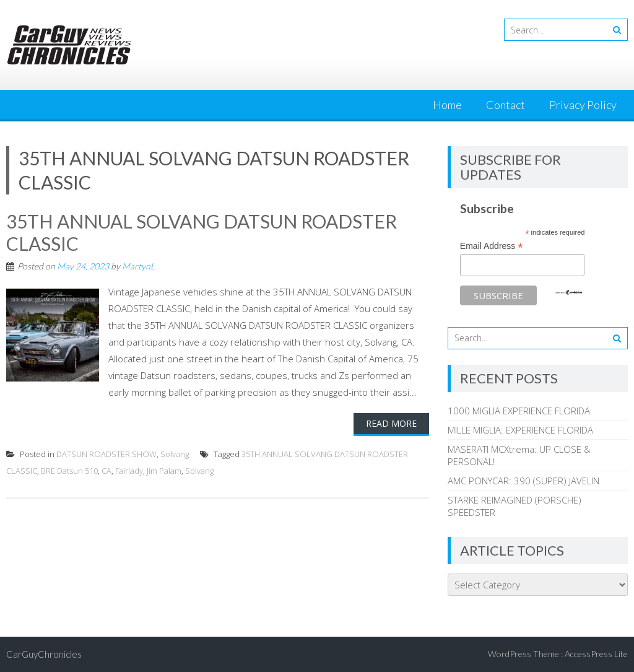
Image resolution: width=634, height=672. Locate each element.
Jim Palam (164, 471)
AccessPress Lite (596, 654)
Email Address (492, 246)
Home (447, 105)
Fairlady (129, 471)
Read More (391, 423)
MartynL (138, 266)
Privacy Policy (583, 105)
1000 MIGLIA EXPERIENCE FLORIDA (519, 411)
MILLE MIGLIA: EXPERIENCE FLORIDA (520, 430)
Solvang (175, 454)
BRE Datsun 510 (69, 471)
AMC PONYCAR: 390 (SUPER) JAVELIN (523, 481)
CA (106, 471)
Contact (506, 105)
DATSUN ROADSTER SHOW (106, 454)
